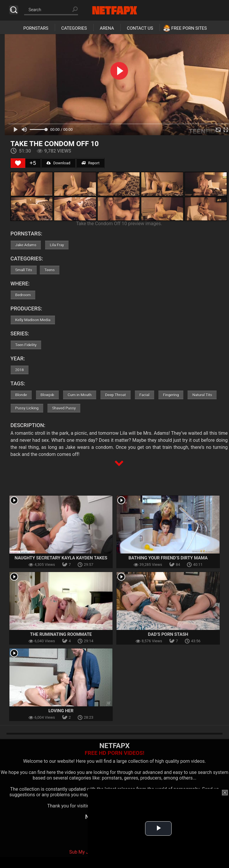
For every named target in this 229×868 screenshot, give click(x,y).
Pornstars (36, 28)
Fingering (171, 395)
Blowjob (47, 395)
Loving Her (61, 711)
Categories (74, 28)
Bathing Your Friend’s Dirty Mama (168, 558)
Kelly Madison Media (33, 320)
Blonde (21, 395)
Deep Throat (116, 395)
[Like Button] (18, 163)
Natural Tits (202, 395)
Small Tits (24, 270)
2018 (20, 370)
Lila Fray (57, 245)
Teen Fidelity (26, 345)
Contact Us (140, 28)
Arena (107, 28)
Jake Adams (26, 245)
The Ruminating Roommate (61, 634)
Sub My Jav (81, 852)
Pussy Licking (27, 408)
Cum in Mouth (80, 395)
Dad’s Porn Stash (168, 634)
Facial (145, 395)
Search (14, 10)
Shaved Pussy (64, 408)
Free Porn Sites (189, 28)
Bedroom (23, 295)
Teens (50, 270)
